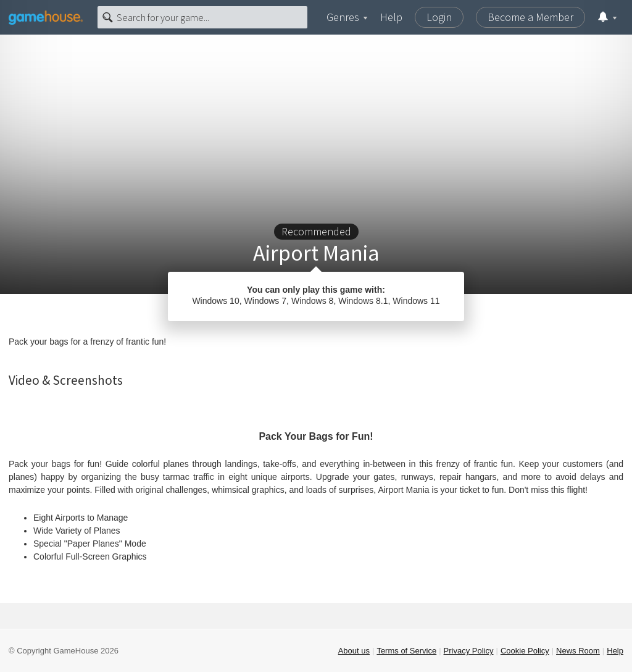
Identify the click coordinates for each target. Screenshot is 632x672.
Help (391, 17)
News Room (578, 651)
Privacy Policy (469, 651)
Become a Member (530, 17)
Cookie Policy (525, 651)
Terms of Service (406, 651)
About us (354, 651)
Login (439, 17)
